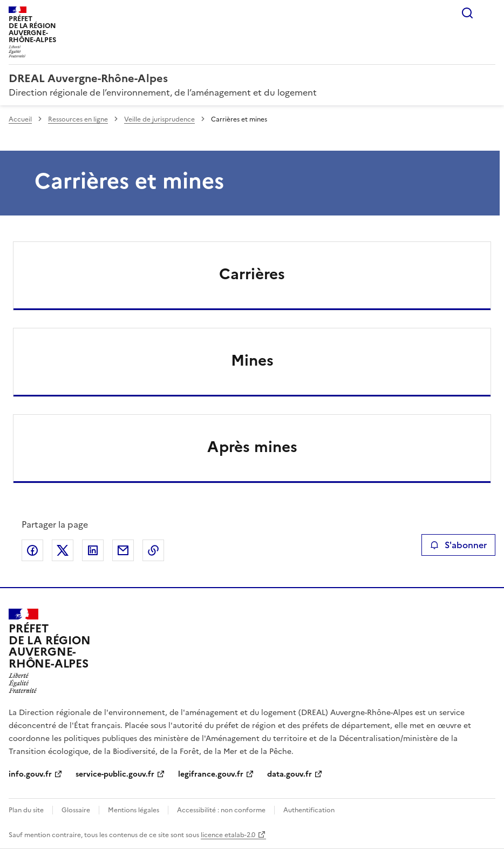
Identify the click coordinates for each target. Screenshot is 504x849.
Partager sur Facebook (32, 550)
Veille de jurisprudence (159, 119)
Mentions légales (134, 810)
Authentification (309, 810)
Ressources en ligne (78, 119)
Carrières (252, 274)
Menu (489, 13)
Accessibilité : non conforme (221, 810)
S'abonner (458, 545)
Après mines (252, 447)
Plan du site (26, 810)
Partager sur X (63, 550)
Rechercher (467, 13)
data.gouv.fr (290, 774)
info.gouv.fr (30, 774)
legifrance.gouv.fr (211, 774)
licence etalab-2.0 (228, 835)
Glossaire (76, 810)
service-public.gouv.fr (115, 774)
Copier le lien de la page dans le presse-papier (153, 550)
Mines (252, 360)
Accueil (20, 119)
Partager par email (123, 550)
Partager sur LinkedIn (93, 550)
